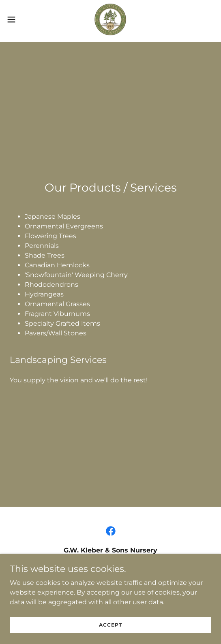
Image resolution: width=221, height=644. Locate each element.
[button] (19, 19)
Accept (110, 630)
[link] (110, 19)
